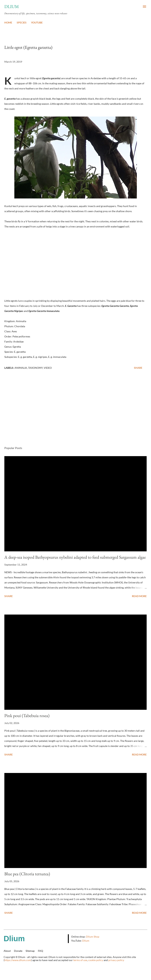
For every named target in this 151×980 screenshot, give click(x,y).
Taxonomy (35, 368)
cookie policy (96, 960)
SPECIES (22, 22)
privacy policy (116, 960)
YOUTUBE (37, 22)
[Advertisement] (75, 409)
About (7, 951)
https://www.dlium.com (18, 960)
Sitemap (30, 951)
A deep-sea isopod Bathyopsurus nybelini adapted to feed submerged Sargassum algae (75, 557)
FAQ (40, 951)
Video (48, 368)
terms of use (80, 960)
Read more (139, 596)
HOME (8, 22)
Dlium (12, 6)
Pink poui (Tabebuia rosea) (27, 716)
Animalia (21, 368)
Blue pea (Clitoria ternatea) (27, 874)
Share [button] (138, 368)
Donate (18, 951)
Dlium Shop (93, 937)
